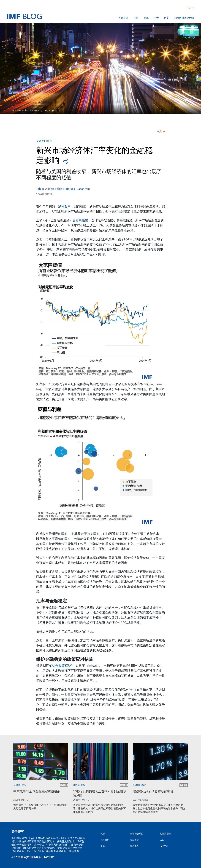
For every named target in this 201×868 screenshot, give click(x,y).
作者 (156, 18)
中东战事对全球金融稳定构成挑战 (37, 792)
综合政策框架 (62, 666)
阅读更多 (74, 851)
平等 (103, 846)
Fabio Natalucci (65, 189)
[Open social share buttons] (65, 161)
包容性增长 (165, 834)
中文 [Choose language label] (188, 8)
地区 (136, 18)
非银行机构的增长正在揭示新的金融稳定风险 (100, 794)
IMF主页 (164, 846)
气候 (103, 834)
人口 (162, 840)
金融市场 (135, 840)
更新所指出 (80, 220)
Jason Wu (83, 189)
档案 (166, 18)
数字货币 (105, 840)
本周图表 (124, 18)
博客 (64, 207)
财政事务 (135, 846)
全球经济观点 (137, 834)
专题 (146, 18)
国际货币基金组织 (184, 18)
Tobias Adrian (45, 189)
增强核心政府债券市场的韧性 (153, 792)
